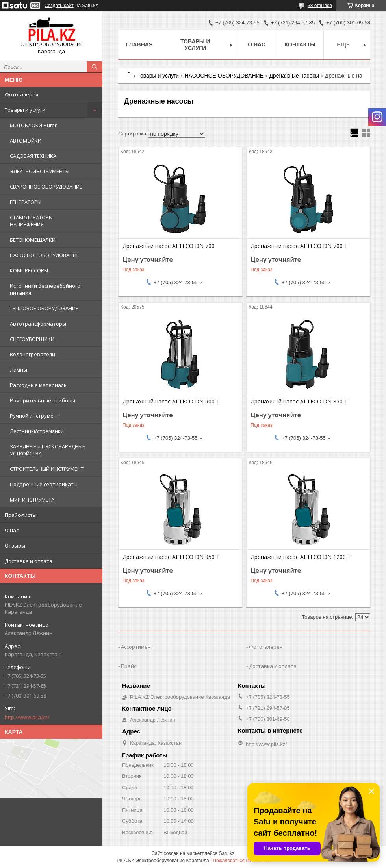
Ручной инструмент (35, 416)
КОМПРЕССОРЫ (29, 270)
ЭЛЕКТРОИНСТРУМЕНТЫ (40, 171)
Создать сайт (59, 6)
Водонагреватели (32, 354)
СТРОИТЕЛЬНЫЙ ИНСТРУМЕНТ (47, 469)
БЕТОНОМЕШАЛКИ (33, 240)
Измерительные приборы (43, 400)
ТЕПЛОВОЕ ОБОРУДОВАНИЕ (44, 308)
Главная (139, 44)
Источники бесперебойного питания (45, 289)
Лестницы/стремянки (37, 431)
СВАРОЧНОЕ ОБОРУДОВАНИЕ (46, 187)
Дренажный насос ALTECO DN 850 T (299, 402)
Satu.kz (226, 853)
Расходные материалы (39, 385)
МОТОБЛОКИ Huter (33, 125)
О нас (12, 530)
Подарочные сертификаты (44, 484)
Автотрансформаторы (38, 324)
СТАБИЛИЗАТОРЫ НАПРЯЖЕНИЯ (31, 221)
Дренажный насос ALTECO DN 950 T (171, 557)
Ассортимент (137, 647)
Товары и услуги (25, 110)
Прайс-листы (21, 515)
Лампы (19, 370)
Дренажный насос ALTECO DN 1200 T (301, 557)
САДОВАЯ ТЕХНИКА (33, 156)
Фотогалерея (21, 94)
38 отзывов (320, 6)
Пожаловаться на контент (241, 861)
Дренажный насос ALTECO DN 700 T (299, 246)
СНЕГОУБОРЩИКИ (32, 339)
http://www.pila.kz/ (27, 717)
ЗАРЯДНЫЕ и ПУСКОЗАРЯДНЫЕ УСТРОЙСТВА (47, 450)
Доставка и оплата (29, 561)
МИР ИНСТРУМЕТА (32, 500)
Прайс (129, 666)
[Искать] (95, 67)
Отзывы (15, 546)
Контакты (300, 44)
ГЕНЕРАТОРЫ (26, 202)
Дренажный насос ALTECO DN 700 (169, 246)
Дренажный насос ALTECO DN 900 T (171, 402)
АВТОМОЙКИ (26, 141)
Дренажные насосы (294, 76)
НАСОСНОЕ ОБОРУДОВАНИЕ (45, 255)
